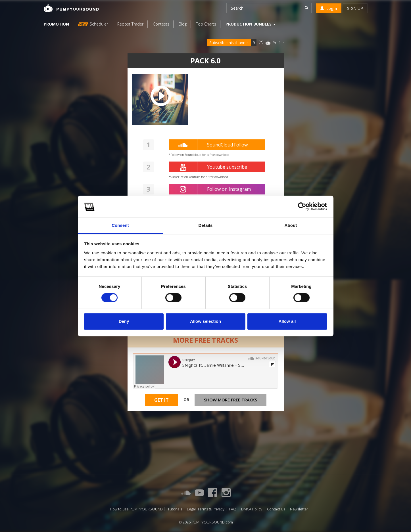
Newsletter (299, 509)
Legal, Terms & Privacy (206, 509)
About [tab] (291, 225)
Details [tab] (206, 225)
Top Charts (206, 24)
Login (329, 8)
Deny (124, 321)
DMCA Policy (252, 509)
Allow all (287, 321)
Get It (161, 400)
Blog (183, 24)
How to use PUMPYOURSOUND (136, 509)
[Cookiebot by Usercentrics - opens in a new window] (302, 207)
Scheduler (93, 24)
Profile (278, 43)
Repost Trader (130, 24)
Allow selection (205, 321)
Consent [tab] (120, 225)
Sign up (355, 8)
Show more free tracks (230, 400)
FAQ (233, 509)
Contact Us (276, 509)
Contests (161, 24)
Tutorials (175, 509)
